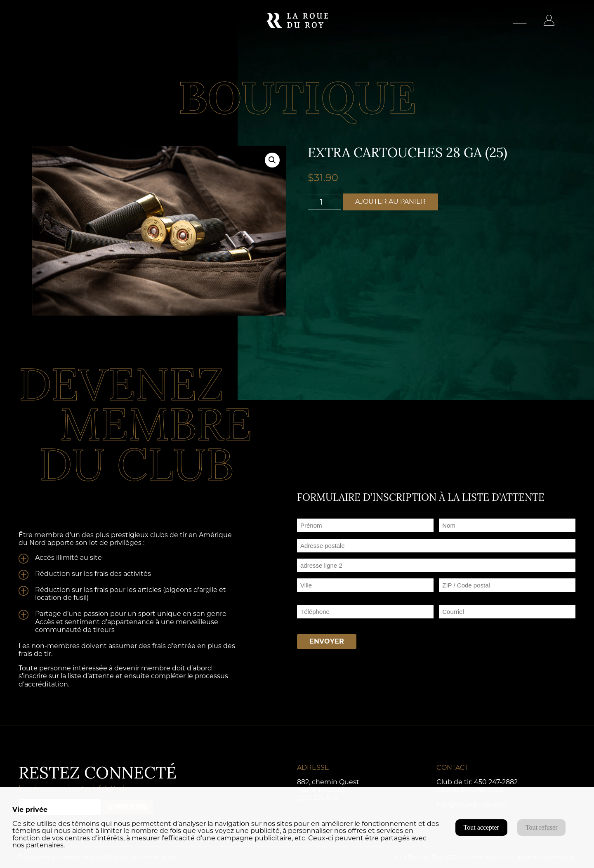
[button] (272, 160)
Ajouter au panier (390, 202)
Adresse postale (320, 555)
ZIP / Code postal (464, 595)
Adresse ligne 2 (318, 575)
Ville (303, 595)
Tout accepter (481, 827)
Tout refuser (542, 827)
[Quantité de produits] (325, 202)
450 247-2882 (496, 782)
